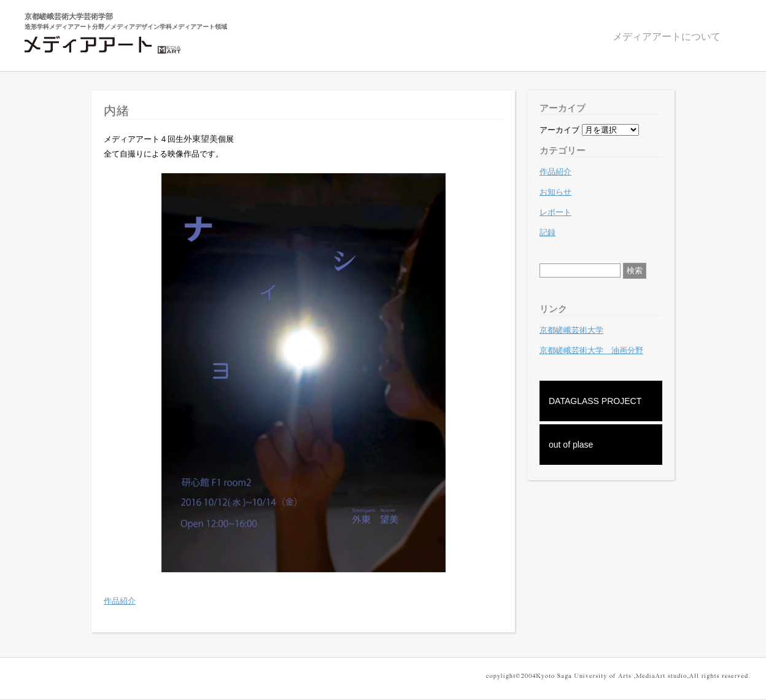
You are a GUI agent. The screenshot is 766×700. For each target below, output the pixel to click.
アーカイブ (559, 130)
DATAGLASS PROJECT (595, 401)
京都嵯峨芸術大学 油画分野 (591, 350)
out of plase (571, 445)
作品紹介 (120, 601)
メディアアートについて (667, 37)
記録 (547, 232)
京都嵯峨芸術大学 (571, 330)
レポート (555, 212)
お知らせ (555, 192)
